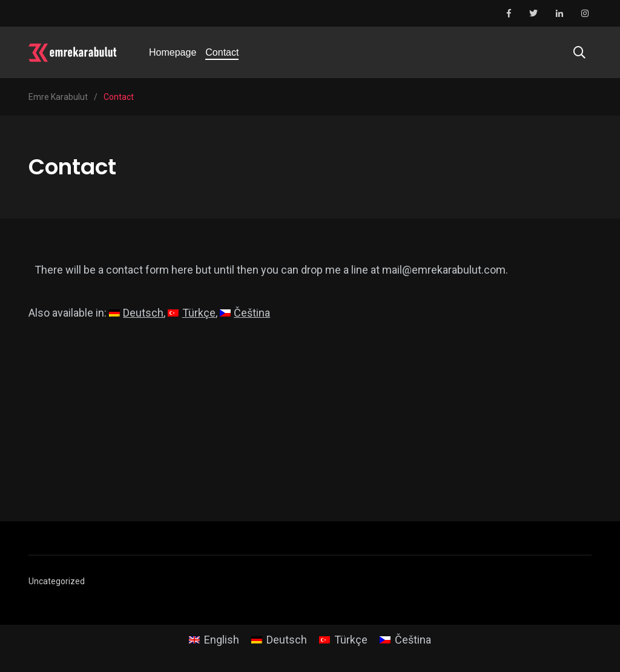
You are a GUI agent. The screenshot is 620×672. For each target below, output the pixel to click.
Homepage (173, 52)
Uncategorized (57, 581)
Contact (222, 52)
